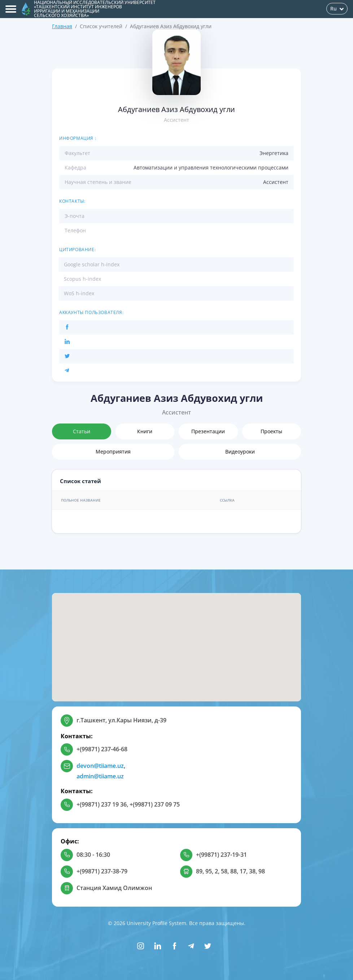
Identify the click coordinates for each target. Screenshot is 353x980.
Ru (337, 8)
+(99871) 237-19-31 (221, 855)
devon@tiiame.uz (100, 766)
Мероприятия (113, 452)
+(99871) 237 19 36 (102, 804)
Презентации (208, 431)
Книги (145, 431)
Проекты (271, 431)
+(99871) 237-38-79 (102, 871)
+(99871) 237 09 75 (155, 804)
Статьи (82, 431)
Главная (62, 26)
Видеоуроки (240, 452)
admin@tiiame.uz (100, 776)
